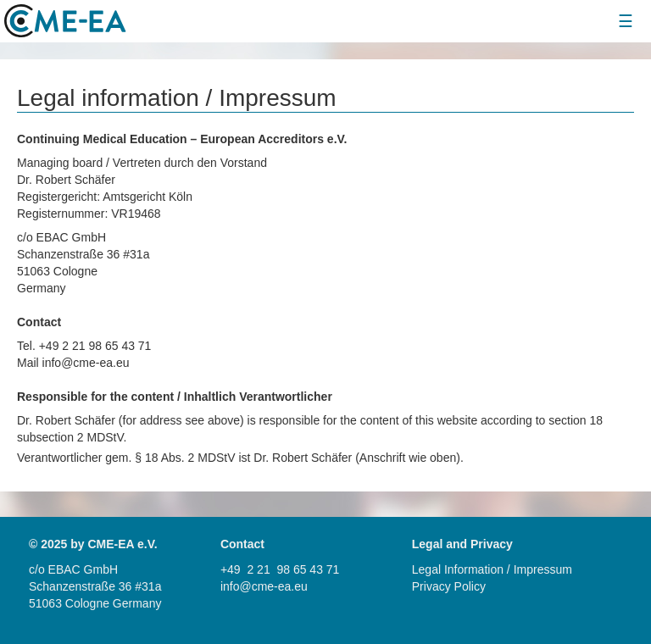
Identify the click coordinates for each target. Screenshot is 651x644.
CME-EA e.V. (122, 544)
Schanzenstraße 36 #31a (95, 586)
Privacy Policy (449, 586)
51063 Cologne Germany (95, 603)
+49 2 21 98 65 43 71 (280, 569)
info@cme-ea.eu (264, 586)
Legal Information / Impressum (492, 569)
